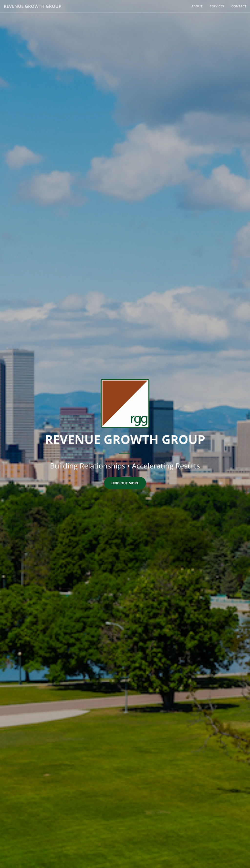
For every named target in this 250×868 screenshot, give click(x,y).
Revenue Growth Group (32, 6)
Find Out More (125, 483)
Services (217, 6)
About (197, 6)
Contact (239, 6)
